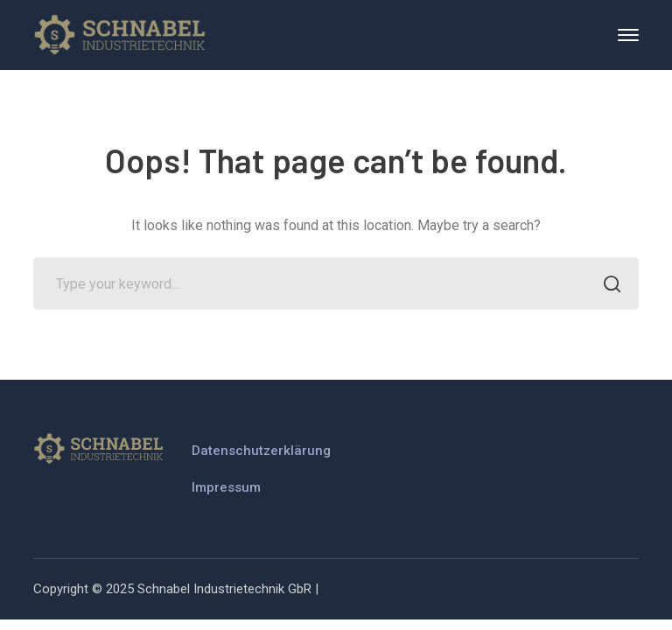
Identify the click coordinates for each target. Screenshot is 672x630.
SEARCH (608, 286)
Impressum (226, 487)
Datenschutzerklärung (261, 451)
